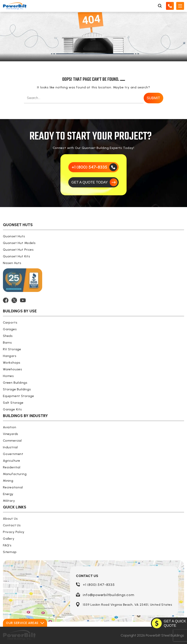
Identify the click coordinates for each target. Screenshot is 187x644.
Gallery (9, 539)
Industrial (10, 447)
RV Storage (12, 349)
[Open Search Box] (160, 6)
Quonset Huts (14, 236)
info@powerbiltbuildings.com (109, 595)
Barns (7, 343)
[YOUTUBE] (23, 300)
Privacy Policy (14, 532)
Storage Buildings (17, 389)
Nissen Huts (12, 263)
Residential (12, 467)
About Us (10, 519)
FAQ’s (7, 545)
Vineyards (11, 434)
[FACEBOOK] (6, 300)
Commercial (12, 441)
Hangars (10, 356)
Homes (8, 376)
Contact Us (12, 525)
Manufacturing (15, 474)
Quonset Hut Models (19, 243)
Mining (8, 481)
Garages (10, 329)
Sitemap (10, 552)
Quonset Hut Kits (17, 256)
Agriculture (12, 461)
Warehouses (13, 369)
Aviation (10, 427)
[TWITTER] (14, 300)
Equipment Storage (19, 396)
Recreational (13, 487)
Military (9, 501)
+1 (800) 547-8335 (99, 585)
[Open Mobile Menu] (180, 6)
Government (13, 454)
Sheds (8, 336)
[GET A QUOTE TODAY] (94, 182)
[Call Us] (170, 6)
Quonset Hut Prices (18, 250)
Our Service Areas (25, 623)
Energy (8, 494)
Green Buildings (15, 383)
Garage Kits (12, 409)
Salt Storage (13, 403)
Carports (10, 322)
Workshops (12, 363)
